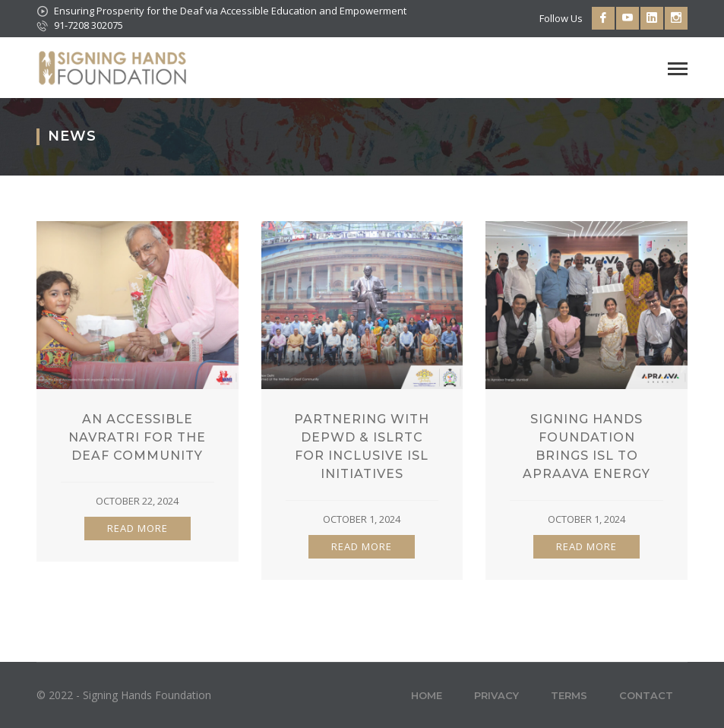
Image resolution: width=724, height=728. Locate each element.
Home (427, 695)
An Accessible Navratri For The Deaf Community (137, 437)
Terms (569, 695)
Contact (646, 695)
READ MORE (138, 528)
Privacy (496, 695)
